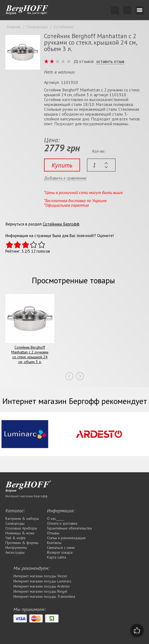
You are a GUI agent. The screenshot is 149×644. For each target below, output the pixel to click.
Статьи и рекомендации (66, 538)
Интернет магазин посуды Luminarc (42, 581)
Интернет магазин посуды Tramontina (44, 596)
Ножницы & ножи (20, 533)
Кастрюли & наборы (22, 518)
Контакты (54, 543)
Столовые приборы (21, 528)
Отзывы (53, 533)
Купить (62, 165)
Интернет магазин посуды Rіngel (40, 591)
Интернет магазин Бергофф (26, 496)
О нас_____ (56, 518)
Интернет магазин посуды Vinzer (40, 576)
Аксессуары (15, 552)
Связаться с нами (61, 548)
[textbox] (101, 165)
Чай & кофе (15, 538)
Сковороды (15, 523)
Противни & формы (22, 543)
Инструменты (16, 548)
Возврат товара (60, 552)
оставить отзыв (110, 62)
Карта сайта (57, 557)
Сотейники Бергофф (61, 224)
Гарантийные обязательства (69, 528)
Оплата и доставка (62, 523)
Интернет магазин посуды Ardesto (42, 586)
